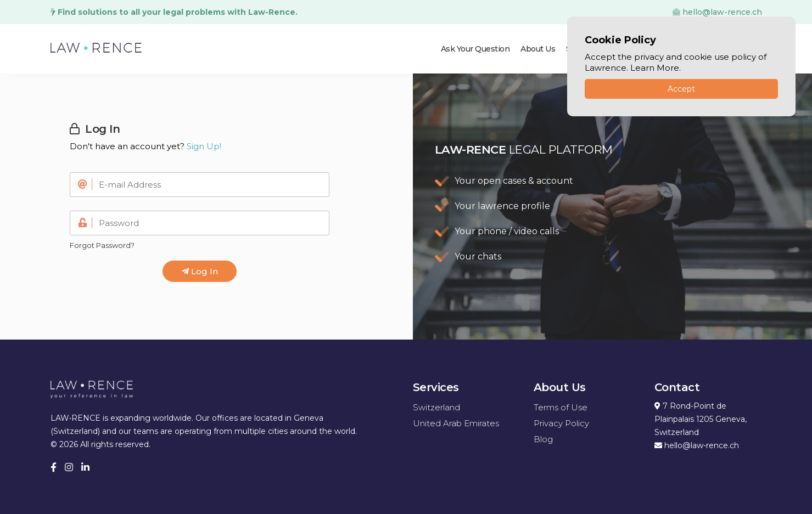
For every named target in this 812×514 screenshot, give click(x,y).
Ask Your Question (475, 49)
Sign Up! (204, 146)
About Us (538, 49)
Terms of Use (561, 407)
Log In (200, 271)
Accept (681, 89)
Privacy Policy (561, 423)
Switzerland (436, 407)
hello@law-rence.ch (717, 12)
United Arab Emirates (456, 423)
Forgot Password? (102, 245)
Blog (543, 439)
